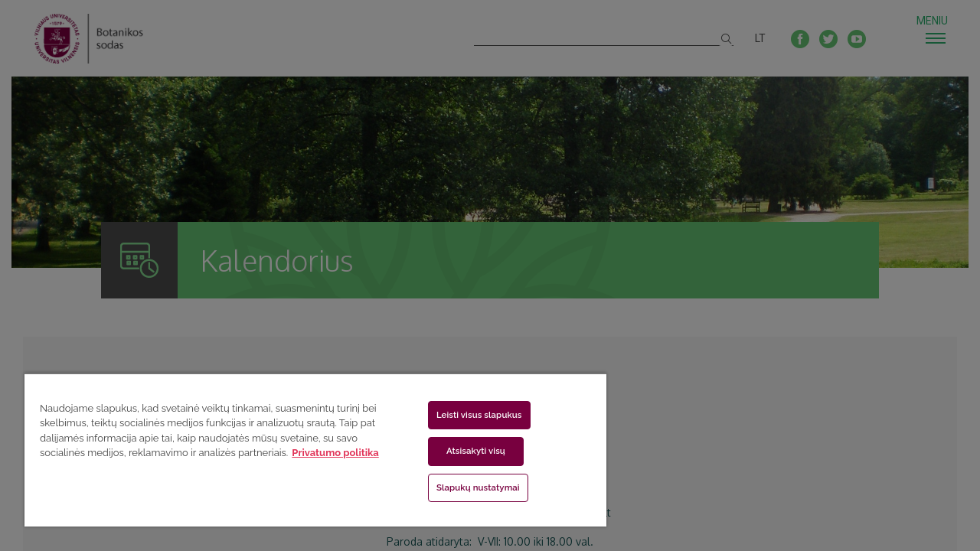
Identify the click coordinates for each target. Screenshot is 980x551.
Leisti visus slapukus (470, 415)
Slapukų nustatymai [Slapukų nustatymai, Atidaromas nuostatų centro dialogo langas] (469, 487)
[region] (309, 450)
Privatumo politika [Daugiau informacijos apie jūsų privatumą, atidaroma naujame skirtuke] (335, 453)
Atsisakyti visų (467, 451)
